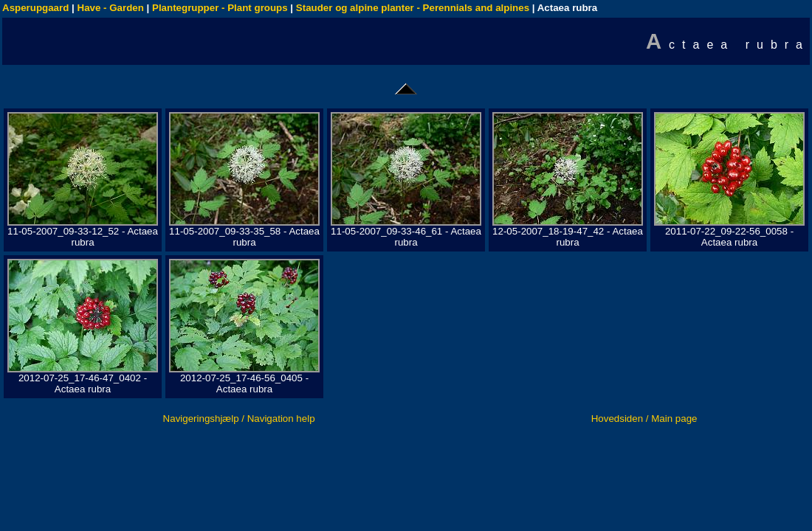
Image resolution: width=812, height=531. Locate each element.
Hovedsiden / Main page (644, 419)
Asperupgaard (35, 8)
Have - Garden (111, 8)
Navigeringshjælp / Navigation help (239, 419)
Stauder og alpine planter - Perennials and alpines (413, 8)
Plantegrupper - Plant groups (220, 8)
